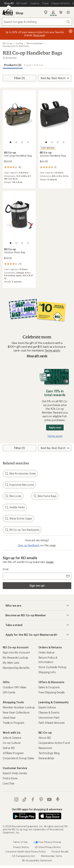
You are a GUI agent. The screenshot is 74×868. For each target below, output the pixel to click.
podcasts (58, 799)
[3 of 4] (22, 142)
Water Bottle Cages (18, 519)
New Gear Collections (16, 712)
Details (50, 562)
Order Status (46, 652)
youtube (49, 799)
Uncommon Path (49, 718)
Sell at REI (9, 748)
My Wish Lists (11, 663)
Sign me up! (37, 586)
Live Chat (9, 783)
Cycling (19, 43)
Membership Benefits (16, 668)
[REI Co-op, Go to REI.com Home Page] (7, 12)
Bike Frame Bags (45, 496)
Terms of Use (20, 842)
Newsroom (45, 748)
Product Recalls (60, 852)
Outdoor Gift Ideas (14, 687)
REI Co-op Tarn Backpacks (22, 530)
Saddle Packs (15, 507)
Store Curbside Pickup (53, 667)
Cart (61, 12)
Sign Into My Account (16, 652)
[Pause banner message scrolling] (70, 31)
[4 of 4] (28, 142)
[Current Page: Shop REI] (9, 3)
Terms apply (52, 350)
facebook (33, 799)
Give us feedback (29, 545)
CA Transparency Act (23, 856)
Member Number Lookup (19, 707)
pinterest (41, 799)
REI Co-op (7, 43)
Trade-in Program (13, 723)
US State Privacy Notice (48, 847)
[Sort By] (55, 78)
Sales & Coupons (49, 687)
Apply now (55, 427)
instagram (16, 799)
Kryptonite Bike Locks (19, 485)
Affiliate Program (13, 753)
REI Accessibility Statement (37, 860)
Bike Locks (13, 496)
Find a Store (10, 778)
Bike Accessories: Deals (20, 474)
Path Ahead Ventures (52, 723)
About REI (45, 738)
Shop (19, 13)
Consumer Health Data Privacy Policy (25, 852)
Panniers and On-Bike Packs (16, 46)
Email (6, 569)
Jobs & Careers (12, 738)
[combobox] (37, 22)
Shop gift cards (37, 356)
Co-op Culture (12, 743)
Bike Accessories (35, 43)
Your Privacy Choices (47, 842)
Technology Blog (49, 753)
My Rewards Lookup (15, 657)
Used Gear (9, 718)
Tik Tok (24, 799)
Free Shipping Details (52, 692)
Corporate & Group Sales (18, 758)
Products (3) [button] (13, 65)
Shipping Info (47, 672)
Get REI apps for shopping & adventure (37, 809)
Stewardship (46, 758)
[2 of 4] (16, 142)
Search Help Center (15, 773)
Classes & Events (49, 712)
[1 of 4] (11, 142)
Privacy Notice (21, 847)
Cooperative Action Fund (54, 743)
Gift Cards (9, 692)
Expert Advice (34, 65)
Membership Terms (52, 856)
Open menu (68, 12)
